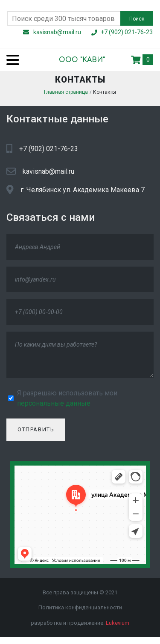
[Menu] (10, 60)
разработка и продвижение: (80, 625)
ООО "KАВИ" (75, 60)
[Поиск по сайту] (64, 18)
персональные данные (54, 405)
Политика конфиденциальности (80, 610)
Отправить (36, 432)
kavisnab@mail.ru (48, 174)
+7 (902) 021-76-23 (49, 151)
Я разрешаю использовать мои (67, 400)
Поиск (137, 19)
